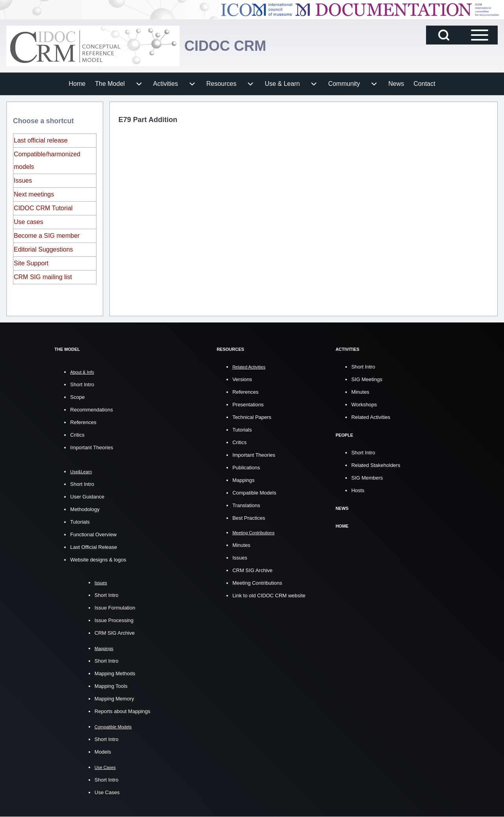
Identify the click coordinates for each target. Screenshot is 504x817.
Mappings (243, 480)
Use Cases (107, 792)
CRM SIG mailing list (43, 277)
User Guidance (87, 497)
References (83, 422)
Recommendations (91, 410)
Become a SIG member (47, 236)
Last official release (41, 140)
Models (103, 752)
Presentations (248, 405)
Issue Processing (114, 620)
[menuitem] (77, 84)
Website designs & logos (98, 560)
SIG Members (367, 478)
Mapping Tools (111, 686)
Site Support (31, 263)
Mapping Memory (114, 699)
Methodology (85, 509)
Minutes (241, 545)
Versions (242, 379)
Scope (77, 397)
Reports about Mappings (122, 711)
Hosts (358, 490)
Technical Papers (252, 417)
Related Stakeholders (376, 465)
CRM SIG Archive (115, 633)
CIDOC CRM (225, 46)
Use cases (29, 222)
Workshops (364, 405)
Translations (246, 505)
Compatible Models (254, 493)
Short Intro (82, 384)
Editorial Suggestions (43, 249)
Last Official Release (94, 547)
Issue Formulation (115, 608)
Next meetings (34, 194)
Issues (23, 181)
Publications (246, 468)
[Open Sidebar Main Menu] (480, 35)
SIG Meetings (367, 379)
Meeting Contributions (257, 583)
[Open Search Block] (444, 35)
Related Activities (371, 417)
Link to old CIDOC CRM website (269, 596)
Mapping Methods (115, 673)
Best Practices (249, 518)
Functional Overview (93, 534)
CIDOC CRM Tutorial (43, 208)
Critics (77, 435)
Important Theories (92, 447)
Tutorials (80, 522)
